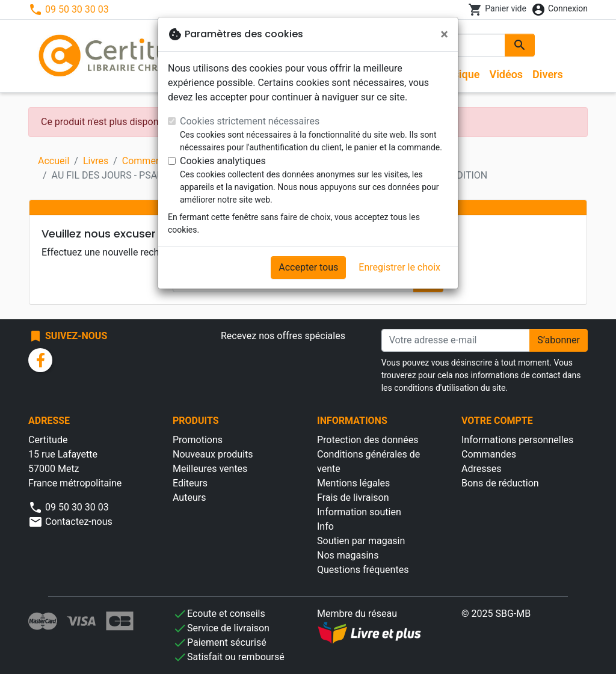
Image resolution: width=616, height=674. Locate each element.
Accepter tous (308, 267)
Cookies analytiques (223, 161)
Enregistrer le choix (399, 267)
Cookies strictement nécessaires (250, 121)
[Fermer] (444, 34)
